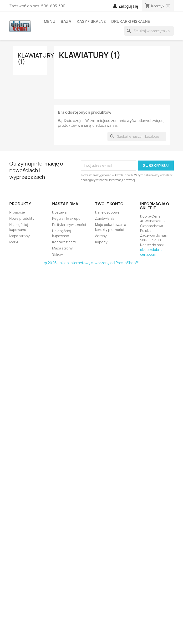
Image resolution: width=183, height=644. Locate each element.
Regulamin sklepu (66, 218)
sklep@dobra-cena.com (152, 252)
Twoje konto (109, 204)
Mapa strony (20, 236)
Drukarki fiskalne (131, 21)
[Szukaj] (149, 31)
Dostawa (59, 212)
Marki (14, 242)
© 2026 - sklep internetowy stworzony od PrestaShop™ (91, 263)
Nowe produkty (22, 218)
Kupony (101, 242)
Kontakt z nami (64, 242)
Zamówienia (105, 218)
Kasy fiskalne (91, 21)
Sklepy (58, 254)
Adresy (101, 236)
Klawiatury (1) (36, 59)
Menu (50, 21)
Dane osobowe (107, 212)
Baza (66, 21)
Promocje (17, 212)
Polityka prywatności (69, 225)
